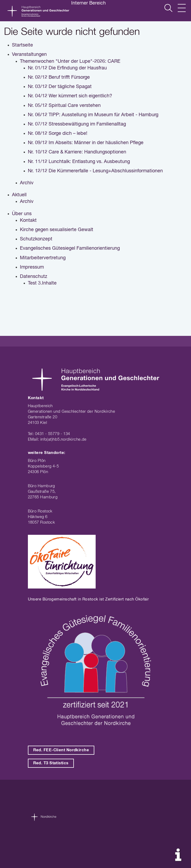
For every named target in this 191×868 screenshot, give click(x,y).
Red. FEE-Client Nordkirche (61, 750)
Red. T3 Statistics (51, 763)
